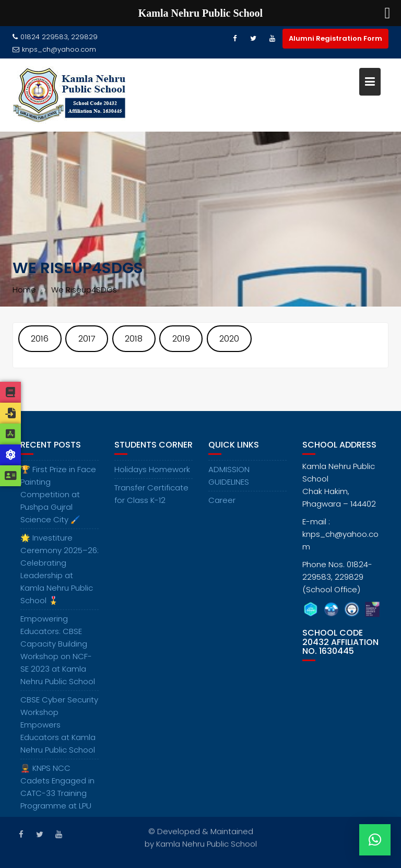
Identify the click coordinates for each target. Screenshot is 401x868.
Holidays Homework (152, 474)
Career (222, 505)
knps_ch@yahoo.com (54, 49)
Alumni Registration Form (335, 38)
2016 (40, 339)
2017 (87, 339)
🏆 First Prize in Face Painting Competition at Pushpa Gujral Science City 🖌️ (58, 500)
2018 (134, 339)
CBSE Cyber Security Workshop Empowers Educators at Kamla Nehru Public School (59, 730)
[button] (375, 840)
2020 (229, 339)
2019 (181, 339)
